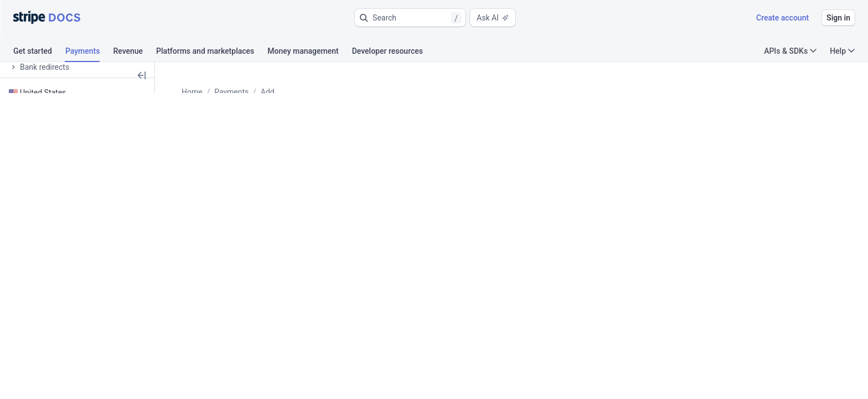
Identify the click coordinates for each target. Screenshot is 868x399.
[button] (410, 18)
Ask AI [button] (493, 18)
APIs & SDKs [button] (790, 51)
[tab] (39, 53)
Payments (259, 92)
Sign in (838, 18)
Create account (782, 18)
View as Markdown (393, 168)
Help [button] (842, 51)
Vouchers (394, 92)
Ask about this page (242, 168)
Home (219, 92)
